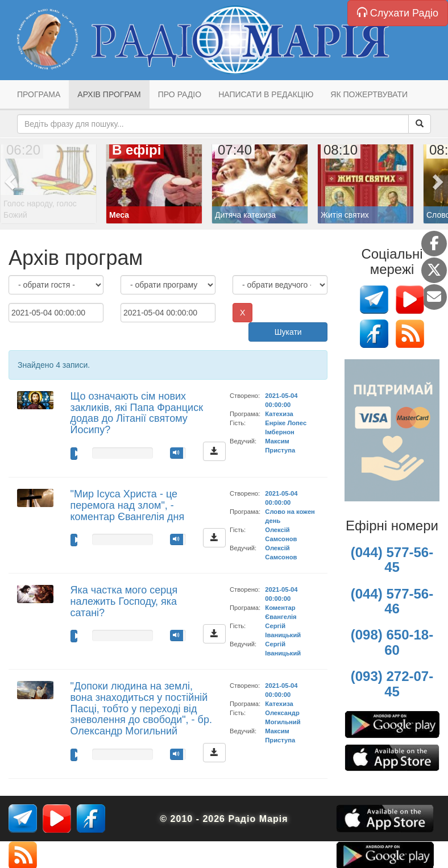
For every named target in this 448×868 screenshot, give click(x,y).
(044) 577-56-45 (392, 560)
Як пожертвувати (369, 94)
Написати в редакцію (266, 94)
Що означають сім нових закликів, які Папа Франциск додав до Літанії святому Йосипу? (137, 413)
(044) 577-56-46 (392, 601)
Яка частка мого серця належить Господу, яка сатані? (124, 601)
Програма (39, 94)
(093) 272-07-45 (392, 684)
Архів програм (109, 94)
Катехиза (279, 414)
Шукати (288, 332)
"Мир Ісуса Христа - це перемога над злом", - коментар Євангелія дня (128, 505)
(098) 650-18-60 (392, 642)
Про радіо (180, 94)
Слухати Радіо (398, 13)
